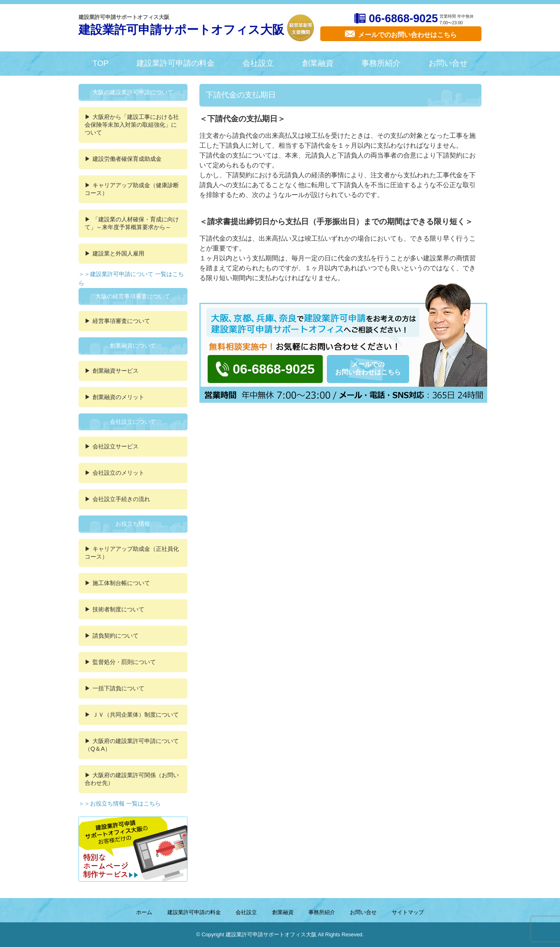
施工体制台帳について (121, 583)
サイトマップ (408, 912)
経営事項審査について (121, 321)
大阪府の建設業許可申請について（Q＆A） (132, 745)
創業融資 (318, 63)
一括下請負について (118, 688)
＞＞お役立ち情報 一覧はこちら (120, 803)
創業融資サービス (116, 371)
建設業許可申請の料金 (176, 63)
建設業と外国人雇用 (118, 253)
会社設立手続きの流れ (121, 499)
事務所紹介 (381, 63)
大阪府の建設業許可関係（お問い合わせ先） (132, 779)
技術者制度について (118, 609)
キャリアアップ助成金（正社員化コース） (132, 553)
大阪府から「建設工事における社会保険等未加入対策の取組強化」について (132, 125)
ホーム (144, 912)
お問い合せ (448, 63)
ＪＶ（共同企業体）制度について (136, 715)
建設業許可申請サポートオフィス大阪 (181, 30)
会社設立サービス (116, 446)
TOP (101, 63)
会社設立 (258, 63)
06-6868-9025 (403, 19)
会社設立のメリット (118, 473)
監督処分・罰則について (124, 662)
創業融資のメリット (118, 397)
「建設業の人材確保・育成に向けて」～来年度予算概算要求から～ (132, 223)
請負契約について (116, 636)
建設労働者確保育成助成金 (127, 159)
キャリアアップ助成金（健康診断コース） (132, 189)
